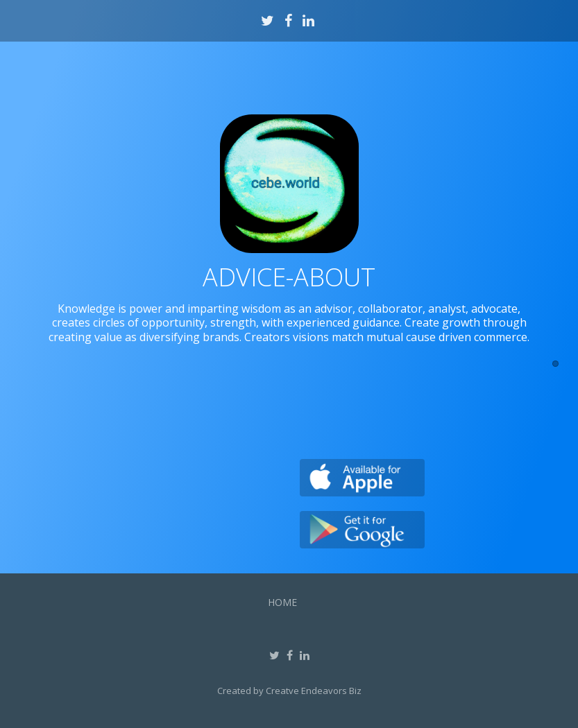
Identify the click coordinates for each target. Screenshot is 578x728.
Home (282, 602)
